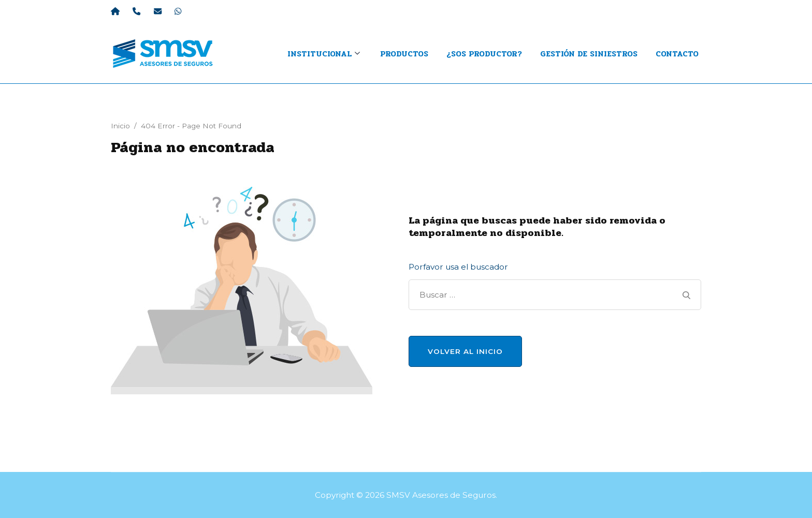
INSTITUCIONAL (320, 54)
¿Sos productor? (484, 54)
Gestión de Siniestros (589, 54)
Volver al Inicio (465, 351)
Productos (404, 54)
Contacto (677, 54)
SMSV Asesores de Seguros (441, 495)
